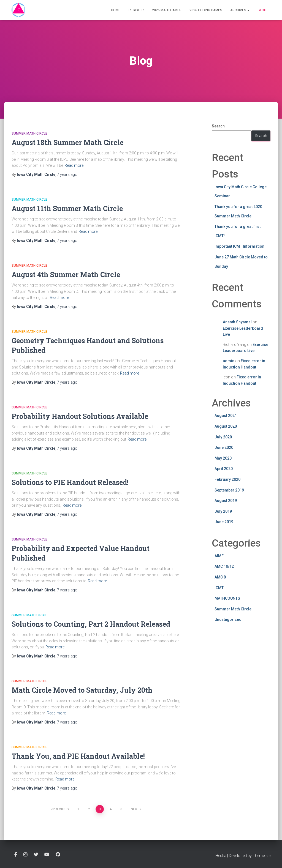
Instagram (25, 855)
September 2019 (229, 490)
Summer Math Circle (29, 133)
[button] (248, 10)
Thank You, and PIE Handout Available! (78, 756)
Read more (74, 165)
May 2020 (223, 458)
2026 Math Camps (167, 10)
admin (229, 361)
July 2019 (223, 511)
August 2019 (226, 501)
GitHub (58, 855)
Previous (61, 809)
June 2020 (224, 447)
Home (116, 10)
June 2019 (224, 522)
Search (218, 126)
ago (67, 174)
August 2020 (226, 426)
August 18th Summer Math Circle (67, 142)
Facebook (16, 855)
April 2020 (224, 469)
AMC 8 (220, 577)
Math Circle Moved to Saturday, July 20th (82, 690)
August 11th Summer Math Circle (67, 208)
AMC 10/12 (224, 566)
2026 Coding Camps (206, 10)
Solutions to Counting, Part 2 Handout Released (91, 624)
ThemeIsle (261, 856)
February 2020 (227, 479)
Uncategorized (228, 619)
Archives (240, 10)
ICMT (219, 588)
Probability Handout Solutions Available (80, 416)
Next (135, 809)
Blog (262, 10)
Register (136, 10)
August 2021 (226, 416)
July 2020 (223, 437)
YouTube (47, 855)
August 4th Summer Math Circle (66, 275)
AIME (219, 556)
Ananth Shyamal (237, 322)
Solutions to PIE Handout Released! (70, 482)
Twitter (36, 855)
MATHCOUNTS (227, 598)
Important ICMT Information (239, 246)
